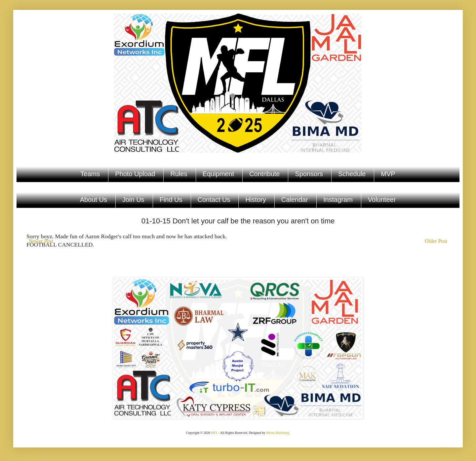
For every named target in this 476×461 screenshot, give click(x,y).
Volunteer (382, 200)
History (256, 200)
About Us (94, 200)
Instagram (338, 200)
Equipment (218, 174)
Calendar (295, 200)
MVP (388, 174)
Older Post (436, 241)
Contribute (264, 174)
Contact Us (214, 200)
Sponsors (309, 174)
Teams (90, 174)
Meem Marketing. (278, 433)
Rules (179, 174)
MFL (214, 433)
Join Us (133, 200)
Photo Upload (135, 174)
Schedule (352, 174)
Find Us (171, 200)
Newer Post (41, 241)
